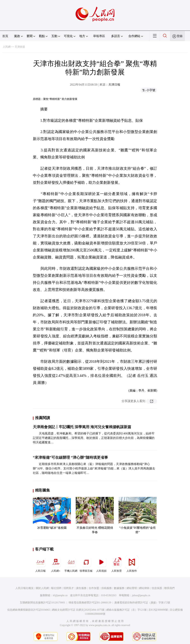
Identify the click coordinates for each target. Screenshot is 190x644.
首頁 (5, 36)
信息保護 (157, 588)
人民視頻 (101, 564)
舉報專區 (99, 36)
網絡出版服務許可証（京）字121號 (126, 610)
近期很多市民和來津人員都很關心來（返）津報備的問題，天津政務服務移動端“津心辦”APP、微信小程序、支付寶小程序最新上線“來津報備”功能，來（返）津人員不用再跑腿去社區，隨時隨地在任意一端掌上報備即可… (94, 468)
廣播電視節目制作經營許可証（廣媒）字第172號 (142, 603)
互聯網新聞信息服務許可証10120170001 (43, 603)
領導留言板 (86, 564)
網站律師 (144, 588)
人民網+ (56, 564)
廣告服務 (81, 588)
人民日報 (40, 564)
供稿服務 (107, 588)
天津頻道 (20, 47)
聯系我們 (169, 588)
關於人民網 (42, 588)
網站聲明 (132, 588)
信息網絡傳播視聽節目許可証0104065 (29, 610)
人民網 (7, 47)
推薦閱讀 (42, 418)
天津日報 (114, 85)
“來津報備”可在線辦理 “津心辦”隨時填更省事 (70, 457)
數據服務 (119, 588)
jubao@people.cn (141, 595)
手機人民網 (71, 564)
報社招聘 (56, 588)
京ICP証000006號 (158, 610)
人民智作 (132, 564)
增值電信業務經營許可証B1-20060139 (90, 603)
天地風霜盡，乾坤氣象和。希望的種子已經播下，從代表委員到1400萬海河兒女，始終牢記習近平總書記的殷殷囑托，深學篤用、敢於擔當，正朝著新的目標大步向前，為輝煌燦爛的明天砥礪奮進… (94, 438)
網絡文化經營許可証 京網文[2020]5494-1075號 (78, 610)
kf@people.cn (60, 595)
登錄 (180, 36)
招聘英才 (69, 588)
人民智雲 (117, 564)
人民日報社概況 (24, 588)
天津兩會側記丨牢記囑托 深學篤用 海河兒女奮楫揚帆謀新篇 (82, 427)
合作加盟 (94, 588)
